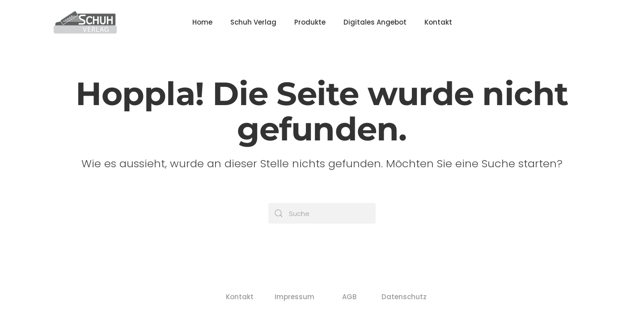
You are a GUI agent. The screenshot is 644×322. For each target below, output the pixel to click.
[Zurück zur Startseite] (85, 22)
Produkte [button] (310, 22)
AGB (349, 297)
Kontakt (438, 22)
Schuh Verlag (253, 22)
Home (202, 22)
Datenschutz (405, 297)
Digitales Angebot (375, 22)
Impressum (295, 297)
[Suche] (322, 213)
